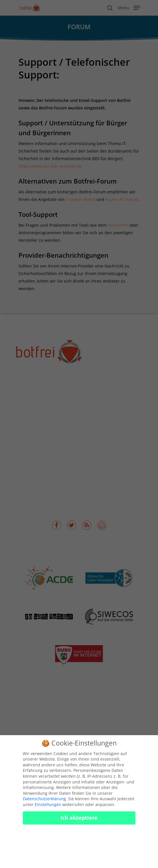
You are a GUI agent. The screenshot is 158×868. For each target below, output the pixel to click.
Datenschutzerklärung (44, 802)
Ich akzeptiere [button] (79, 821)
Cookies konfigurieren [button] (79, 859)
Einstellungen (48, 808)
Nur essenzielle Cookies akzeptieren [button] (79, 841)
